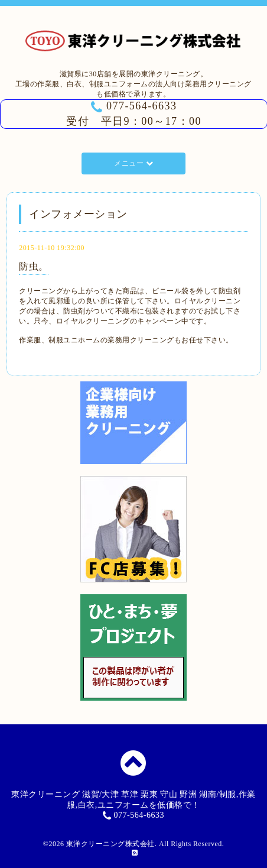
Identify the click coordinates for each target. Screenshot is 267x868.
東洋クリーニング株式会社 (110, 844)
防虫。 (34, 266)
